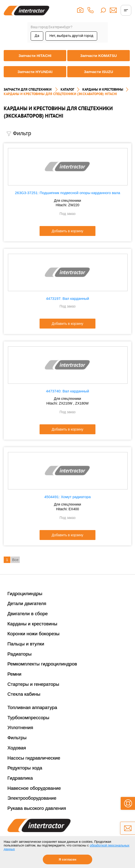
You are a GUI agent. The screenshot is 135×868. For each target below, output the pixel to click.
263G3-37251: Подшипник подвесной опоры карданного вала (67, 193)
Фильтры (17, 738)
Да (37, 36)
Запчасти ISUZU (98, 72)
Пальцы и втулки (26, 644)
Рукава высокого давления (37, 808)
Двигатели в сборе (28, 614)
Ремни (14, 674)
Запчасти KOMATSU (99, 56)
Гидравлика (20, 778)
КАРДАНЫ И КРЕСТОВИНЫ (103, 89)
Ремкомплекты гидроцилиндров (42, 664)
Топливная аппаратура (32, 707)
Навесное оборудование (34, 788)
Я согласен (67, 859)
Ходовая (17, 748)
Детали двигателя (27, 603)
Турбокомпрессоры (28, 718)
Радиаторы (20, 654)
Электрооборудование (32, 798)
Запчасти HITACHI (35, 56)
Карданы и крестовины (32, 624)
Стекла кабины (24, 694)
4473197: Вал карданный (67, 298)
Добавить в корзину (67, 231)
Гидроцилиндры (25, 594)
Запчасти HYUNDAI (35, 72)
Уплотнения (20, 728)
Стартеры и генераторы (33, 684)
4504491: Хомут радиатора (67, 497)
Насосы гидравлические (34, 758)
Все (15, 560)
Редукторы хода (25, 768)
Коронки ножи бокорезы (34, 634)
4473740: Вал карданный (67, 391)
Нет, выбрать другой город (71, 36)
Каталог (67, 89)
